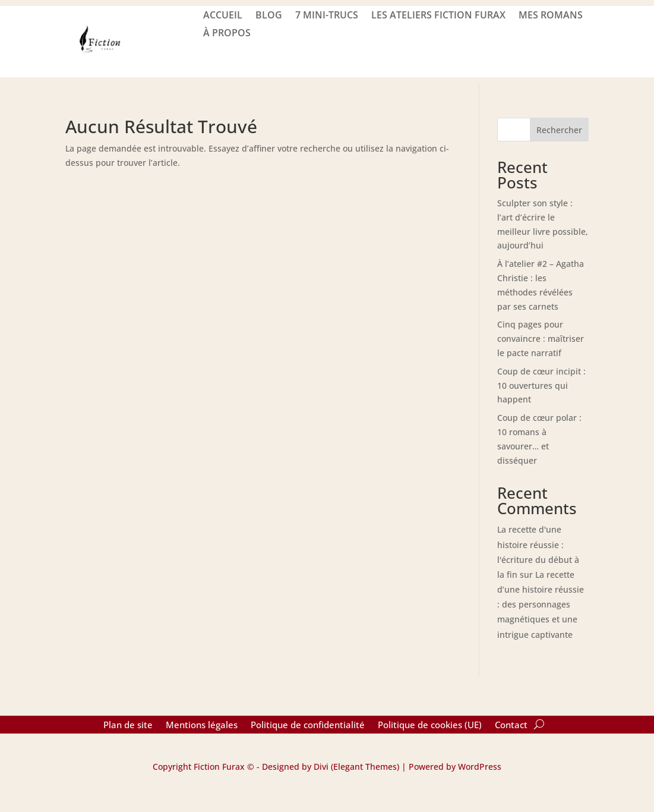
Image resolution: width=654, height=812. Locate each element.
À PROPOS (227, 34)
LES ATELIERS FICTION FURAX (438, 16)
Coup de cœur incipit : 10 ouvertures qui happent (541, 385)
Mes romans (551, 16)
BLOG (269, 16)
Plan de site (128, 726)
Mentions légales (202, 726)
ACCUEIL (223, 16)
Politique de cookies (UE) (430, 726)
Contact (511, 726)
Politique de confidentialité (308, 726)
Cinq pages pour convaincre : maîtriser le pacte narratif (541, 339)
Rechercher (559, 130)
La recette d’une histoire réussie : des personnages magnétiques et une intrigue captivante (541, 605)
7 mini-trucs (327, 16)
